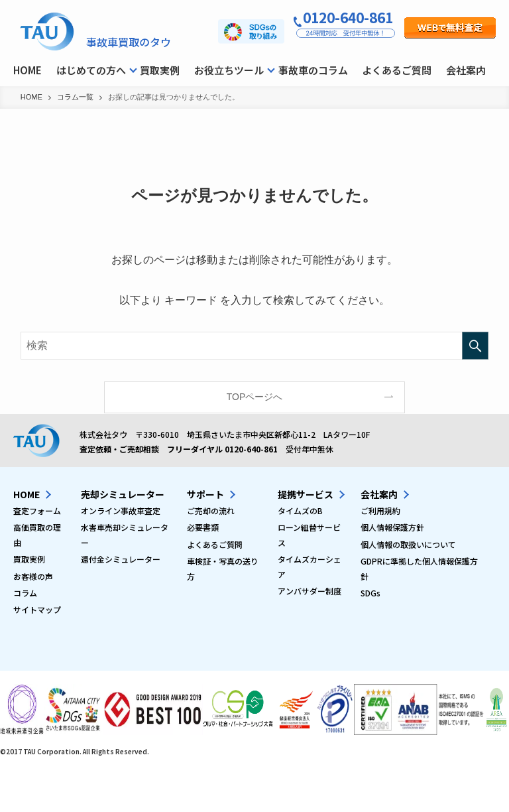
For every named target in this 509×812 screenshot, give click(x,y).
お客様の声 (33, 576)
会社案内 (466, 70)
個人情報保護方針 (392, 527)
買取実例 (160, 70)
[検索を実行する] (475, 346)
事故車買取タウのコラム (48, 34)
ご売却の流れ (211, 510)
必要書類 (203, 527)
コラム (25, 593)
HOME (28, 70)
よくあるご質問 (397, 70)
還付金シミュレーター (121, 559)
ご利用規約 (380, 510)
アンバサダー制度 (310, 591)
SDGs (370, 593)
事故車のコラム (313, 70)
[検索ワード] (255, 346)
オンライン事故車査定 (121, 510)
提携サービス (306, 494)
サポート (205, 494)
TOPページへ (255, 397)
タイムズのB (300, 510)
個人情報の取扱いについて (408, 544)
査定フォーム (37, 510)
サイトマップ (37, 609)
